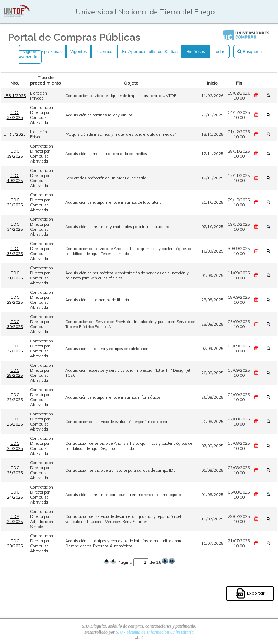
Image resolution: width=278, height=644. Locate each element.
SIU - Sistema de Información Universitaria (155, 632)
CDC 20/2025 (15, 543)
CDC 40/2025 (15, 178)
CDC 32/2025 (15, 349)
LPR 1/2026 (15, 96)
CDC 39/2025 (15, 154)
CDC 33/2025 (15, 251)
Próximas (104, 52)
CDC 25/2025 (15, 446)
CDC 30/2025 (15, 324)
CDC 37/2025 (15, 115)
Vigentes (79, 52)
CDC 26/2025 (15, 422)
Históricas (196, 52)
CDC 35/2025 (15, 202)
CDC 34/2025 (15, 227)
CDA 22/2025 (15, 519)
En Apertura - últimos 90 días (150, 52)
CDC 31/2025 (15, 275)
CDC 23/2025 (15, 470)
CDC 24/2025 (15, 495)
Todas (220, 52)
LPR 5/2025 (15, 134)
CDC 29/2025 (15, 300)
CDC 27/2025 (15, 397)
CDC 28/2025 (15, 373)
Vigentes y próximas (42, 52)
